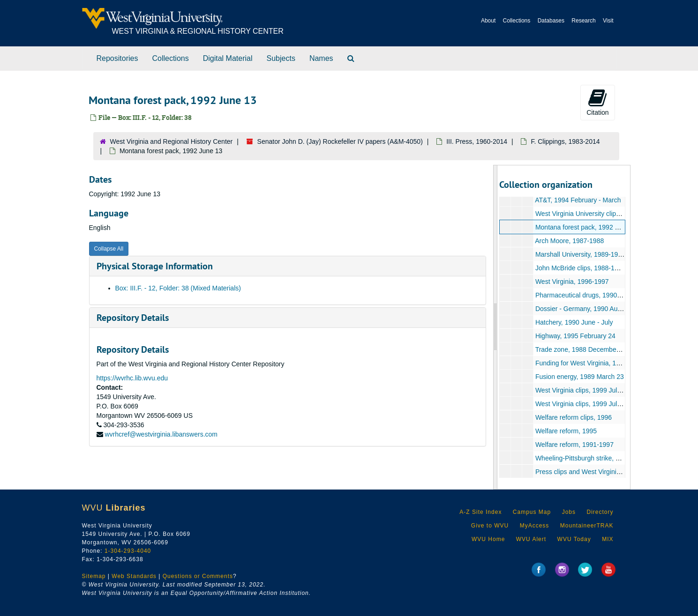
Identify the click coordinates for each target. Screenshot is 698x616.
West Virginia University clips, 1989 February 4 (603, 214)
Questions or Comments (198, 576)
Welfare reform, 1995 (566, 431)
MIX (608, 539)
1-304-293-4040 (128, 551)
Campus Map (532, 512)
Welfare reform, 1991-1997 (574, 445)
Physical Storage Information (155, 266)
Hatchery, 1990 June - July (574, 322)
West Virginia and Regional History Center (172, 141)
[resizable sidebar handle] (495, 327)
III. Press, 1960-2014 (477, 141)
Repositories (117, 58)
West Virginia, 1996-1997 (572, 282)
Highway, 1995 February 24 (575, 336)
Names (321, 58)
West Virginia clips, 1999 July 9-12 (585, 390)
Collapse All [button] (109, 249)
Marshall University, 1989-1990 (580, 254)
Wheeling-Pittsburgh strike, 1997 (583, 458)
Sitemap (94, 576)
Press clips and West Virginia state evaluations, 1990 (612, 472)
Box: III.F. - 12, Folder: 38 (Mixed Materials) (178, 288)
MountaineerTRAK (587, 526)
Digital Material (228, 58)
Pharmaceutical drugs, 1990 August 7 (590, 295)
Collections (517, 21)
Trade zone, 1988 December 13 (582, 349)
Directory (600, 512)
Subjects (281, 58)
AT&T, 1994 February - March (578, 200)
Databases (551, 21)
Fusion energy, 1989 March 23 (580, 377)
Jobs (569, 512)
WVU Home (488, 539)
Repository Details (133, 318)
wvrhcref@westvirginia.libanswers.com (161, 434)
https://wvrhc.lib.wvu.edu (132, 378)
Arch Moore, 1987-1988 (569, 241)
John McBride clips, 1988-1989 (580, 268)
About (488, 21)
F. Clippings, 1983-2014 (565, 141)
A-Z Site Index (480, 512)
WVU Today (574, 539)
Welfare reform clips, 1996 (574, 417)
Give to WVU (490, 526)
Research (583, 21)
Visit (608, 21)
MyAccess (535, 526)
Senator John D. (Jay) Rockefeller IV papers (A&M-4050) (340, 141)
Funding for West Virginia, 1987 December (597, 363)
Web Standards (134, 576)
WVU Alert (531, 539)
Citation (597, 102)
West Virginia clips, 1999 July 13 (582, 404)
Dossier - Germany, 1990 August (583, 309)
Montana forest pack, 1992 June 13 (587, 227)
